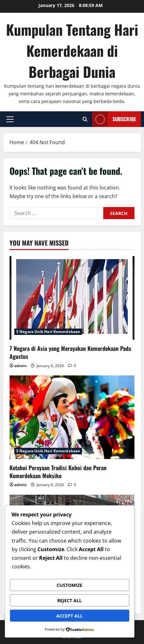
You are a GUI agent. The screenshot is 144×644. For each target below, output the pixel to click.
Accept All (69, 616)
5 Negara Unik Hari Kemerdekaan (48, 332)
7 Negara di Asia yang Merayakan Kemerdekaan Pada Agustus (70, 352)
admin (21, 366)
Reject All (69, 600)
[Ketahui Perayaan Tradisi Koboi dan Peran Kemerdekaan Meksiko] (72, 417)
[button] (10, 119)
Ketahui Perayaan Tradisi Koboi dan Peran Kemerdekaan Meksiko (58, 472)
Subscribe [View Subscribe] (114, 119)
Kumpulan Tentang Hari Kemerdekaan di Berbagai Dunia (72, 51)
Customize (69, 585)
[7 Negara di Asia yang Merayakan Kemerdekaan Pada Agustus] (72, 298)
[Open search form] (85, 119)
